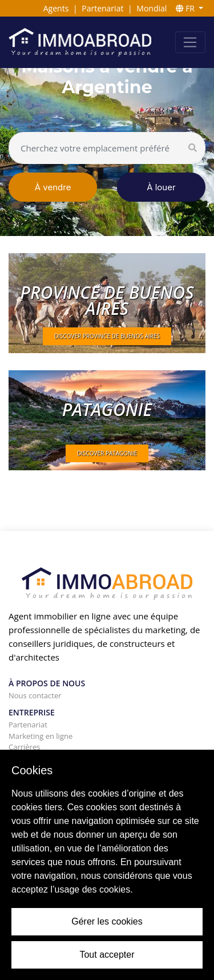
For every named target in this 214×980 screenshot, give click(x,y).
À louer (161, 187)
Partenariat (102, 8)
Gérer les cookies (107, 921)
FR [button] (186, 8)
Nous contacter (35, 695)
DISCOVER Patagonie (107, 453)
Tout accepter (107, 955)
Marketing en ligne (41, 736)
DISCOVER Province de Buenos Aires (107, 336)
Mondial (152, 8)
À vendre (53, 187)
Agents (56, 8)
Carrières (24, 747)
